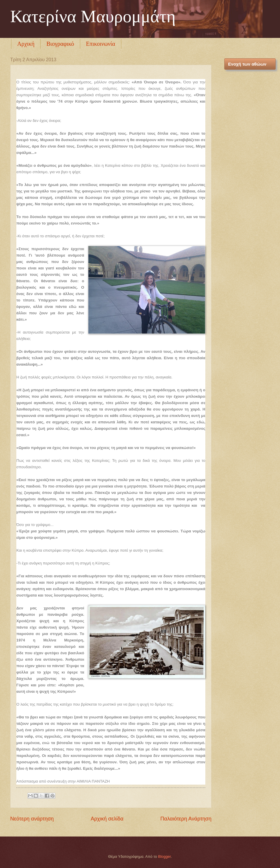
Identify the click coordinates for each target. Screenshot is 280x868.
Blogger (164, 856)
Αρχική (26, 44)
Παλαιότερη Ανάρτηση (186, 819)
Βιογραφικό (60, 44)
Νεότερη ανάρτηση (32, 819)
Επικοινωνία (101, 44)
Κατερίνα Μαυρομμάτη (93, 16)
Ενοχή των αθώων (247, 64)
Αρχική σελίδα (107, 819)
